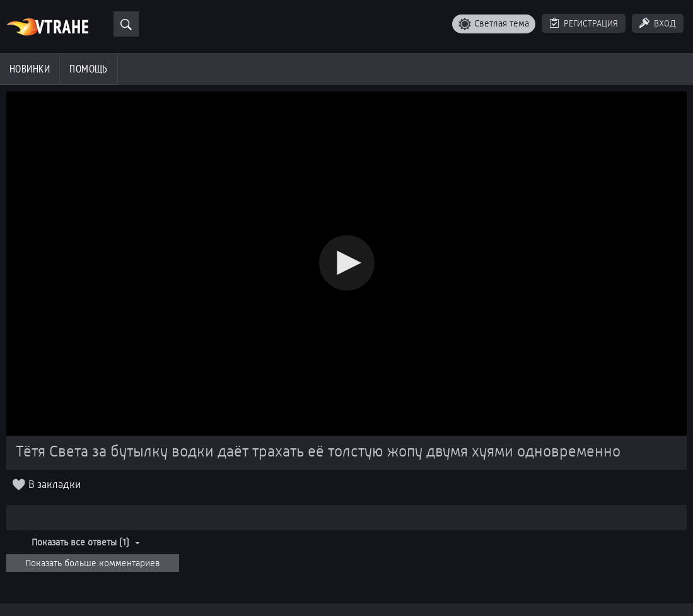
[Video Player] (346, 264)
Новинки (30, 69)
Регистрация (591, 23)
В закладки (55, 485)
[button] (347, 263)
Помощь (89, 69)
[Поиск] (126, 24)
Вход (665, 23)
